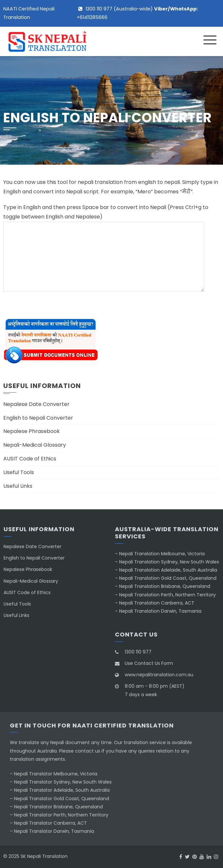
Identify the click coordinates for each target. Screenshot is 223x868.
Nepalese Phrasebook (32, 431)
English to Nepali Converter (38, 418)
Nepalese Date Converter (36, 404)
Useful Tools (19, 472)
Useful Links (18, 486)
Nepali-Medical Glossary (35, 445)
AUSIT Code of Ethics (30, 459)
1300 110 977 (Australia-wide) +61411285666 (137, 13)
